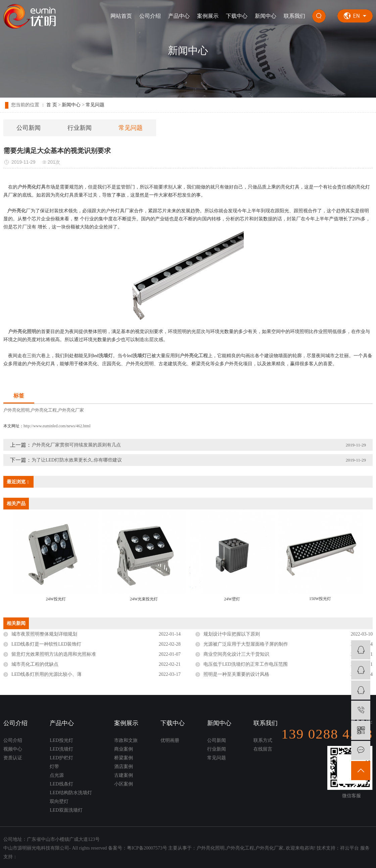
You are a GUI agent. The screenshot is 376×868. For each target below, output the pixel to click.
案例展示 (208, 16)
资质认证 (13, 758)
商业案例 (124, 749)
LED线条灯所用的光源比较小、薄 (46, 674)
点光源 (57, 775)
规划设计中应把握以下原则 (232, 634)
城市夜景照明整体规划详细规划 (44, 634)
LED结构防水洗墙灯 (71, 793)
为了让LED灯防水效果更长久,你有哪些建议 (77, 460)
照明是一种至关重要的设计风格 (236, 674)
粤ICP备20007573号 (147, 848)
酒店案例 (124, 767)
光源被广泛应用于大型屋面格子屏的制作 (246, 644)
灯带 (54, 767)
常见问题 (95, 105)
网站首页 (121, 16)
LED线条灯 (61, 784)
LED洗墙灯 (61, 749)
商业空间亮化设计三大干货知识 (236, 654)
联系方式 (263, 740)
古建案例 (124, 775)
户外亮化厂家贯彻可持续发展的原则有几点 (76, 445)
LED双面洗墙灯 (66, 810)
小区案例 (124, 784)
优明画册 (170, 740)
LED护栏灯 (61, 758)
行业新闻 (80, 128)
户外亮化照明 (16, 410)
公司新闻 (29, 128)
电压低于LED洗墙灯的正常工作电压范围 (246, 664)
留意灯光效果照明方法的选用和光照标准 (54, 654)
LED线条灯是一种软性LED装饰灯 (46, 644)
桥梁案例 (124, 758)
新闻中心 (266, 16)
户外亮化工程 (44, 410)
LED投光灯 (61, 740)
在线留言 (263, 749)
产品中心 (179, 16)
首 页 (52, 105)
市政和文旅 (126, 740)
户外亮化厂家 (71, 410)
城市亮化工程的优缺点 (35, 664)
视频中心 (13, 749)
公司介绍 (150, 16)
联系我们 (294, 16)
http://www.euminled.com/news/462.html (57, 426)
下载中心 (237, 16)
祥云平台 (349, 848)
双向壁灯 (59, 801)
